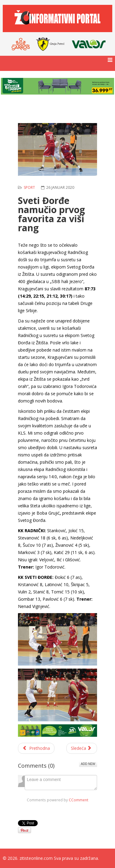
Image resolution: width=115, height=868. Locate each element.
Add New (88, 764)
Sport (29, 187)
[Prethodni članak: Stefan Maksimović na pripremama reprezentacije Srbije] (36, 748)
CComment (78, 800)
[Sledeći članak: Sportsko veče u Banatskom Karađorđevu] (82, 748)
